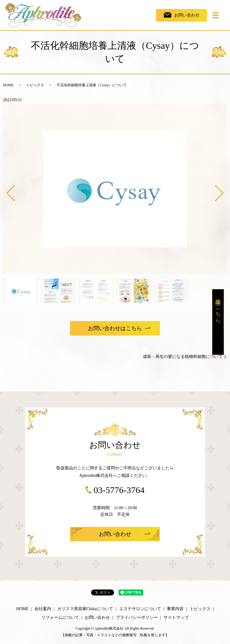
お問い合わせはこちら (115, 328)
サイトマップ (176, 617)
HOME (8, 85)
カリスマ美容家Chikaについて (85, 609)
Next (224, 191)
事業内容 (175, 609)
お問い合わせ (97, 617)
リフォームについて (60, 617)
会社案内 (43, 609)
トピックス (35, 85)
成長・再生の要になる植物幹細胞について (183, 357)
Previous (6, 191)
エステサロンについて (140, 609)
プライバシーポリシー (137, 617)
